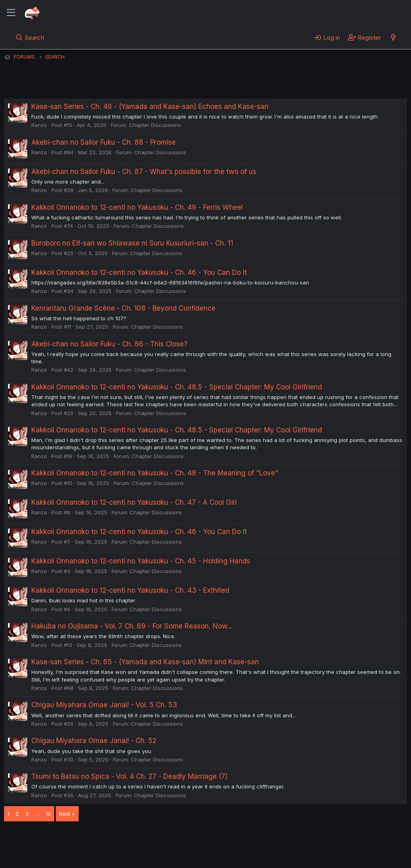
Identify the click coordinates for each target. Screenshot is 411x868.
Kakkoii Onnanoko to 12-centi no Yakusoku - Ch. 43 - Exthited (130, 590)
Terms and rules (153, 839)
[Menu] (11, 13)
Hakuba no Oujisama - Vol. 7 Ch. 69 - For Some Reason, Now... (132, 626)
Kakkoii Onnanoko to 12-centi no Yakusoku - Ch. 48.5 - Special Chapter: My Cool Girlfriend (177, 387)
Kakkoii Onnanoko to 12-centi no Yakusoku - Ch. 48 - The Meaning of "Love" (155, 473)
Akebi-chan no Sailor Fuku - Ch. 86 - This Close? (109, 344)
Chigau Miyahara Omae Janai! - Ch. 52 (94, 741)
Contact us (109, 839)
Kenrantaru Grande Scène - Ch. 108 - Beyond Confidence (123, 308)
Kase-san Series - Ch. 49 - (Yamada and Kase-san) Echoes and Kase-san (150, 106)
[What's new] (393, 37)
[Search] (30, 37)
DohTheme (331, 857)
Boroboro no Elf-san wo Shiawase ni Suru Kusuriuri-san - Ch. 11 (132, 243)
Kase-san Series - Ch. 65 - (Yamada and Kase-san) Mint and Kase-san (145, 662)
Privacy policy (201, 839)
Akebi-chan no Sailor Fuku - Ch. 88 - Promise (104, 142)
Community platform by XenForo (341, 850)
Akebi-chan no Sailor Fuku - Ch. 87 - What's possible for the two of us (144, 172)
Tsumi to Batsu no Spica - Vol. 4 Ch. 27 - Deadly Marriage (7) (129, 776)
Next (65, 814)
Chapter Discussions (155, 125)
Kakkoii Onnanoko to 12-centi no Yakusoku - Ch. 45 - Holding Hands (141, 561)
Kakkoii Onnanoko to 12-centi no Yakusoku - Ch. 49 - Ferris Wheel (137, 207)
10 (48, 814)
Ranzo (39, 125)
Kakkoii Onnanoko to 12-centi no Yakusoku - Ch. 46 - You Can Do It (139, 272)
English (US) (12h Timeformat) (45, 839)
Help (234, 839)
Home (257, 839)
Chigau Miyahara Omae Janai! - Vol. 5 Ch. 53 (104, 705)
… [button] (37, 814)
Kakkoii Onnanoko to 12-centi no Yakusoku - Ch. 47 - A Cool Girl (134, 502)
